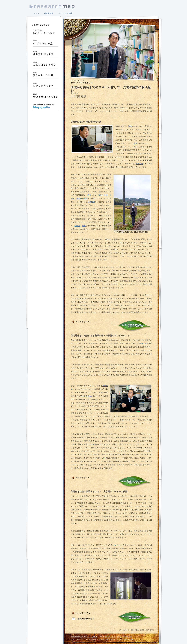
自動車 (77, 226)
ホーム (36, 13)
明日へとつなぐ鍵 (45, 75)
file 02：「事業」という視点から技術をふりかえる (134, 482)
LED (105, 458)
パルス (93, 444)
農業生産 (139, 164)
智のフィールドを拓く (45, 33)
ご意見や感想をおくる (83, 619)
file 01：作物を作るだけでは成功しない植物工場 (134, 326)
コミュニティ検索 (65, 13)
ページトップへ (81, 322)
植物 (106, 195)
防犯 (130, 126)
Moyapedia (45, 107)
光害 (136, 143)
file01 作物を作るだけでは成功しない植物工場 (116, 637)
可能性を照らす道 (45, 54)
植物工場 (143, 344)
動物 (100, 195)
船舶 (84, 226)
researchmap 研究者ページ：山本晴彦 (84, 637)
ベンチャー (117, 545)
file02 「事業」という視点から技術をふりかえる (87, 639)
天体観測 (91, 202)
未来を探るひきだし (45, 65)
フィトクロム (86, 396)
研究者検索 (49, 13)
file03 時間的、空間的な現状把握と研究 (120, 639)
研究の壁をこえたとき (45, 97)
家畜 (86, 198)
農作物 (79, 198)
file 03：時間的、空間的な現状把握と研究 (134, 617)
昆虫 (89, 195)
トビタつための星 (45, 44)
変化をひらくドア (45, 86)
